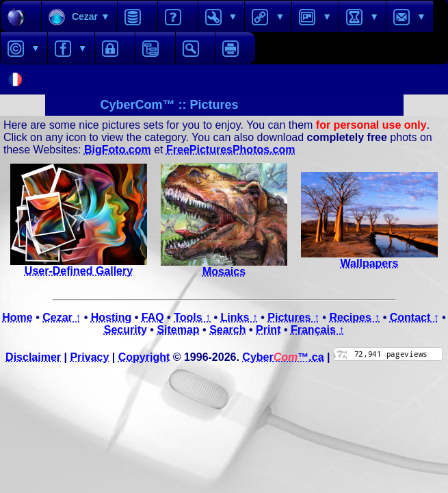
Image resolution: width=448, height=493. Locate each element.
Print (268, 330)
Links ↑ (239, 317)
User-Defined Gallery (79, 266)
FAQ (153, 317)
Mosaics (224, 267)
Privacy (89, 357)
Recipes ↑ (354, 317)
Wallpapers (369, 258)
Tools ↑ (192, 317)
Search (227, 330)
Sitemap (178, 330)
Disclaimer (33, 357)
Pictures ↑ (293, 317)
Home (17, 317)
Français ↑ (317, 330)
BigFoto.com (118, 150)
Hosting (111, 317)
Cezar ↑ (62, 317)
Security (126, 330)
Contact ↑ (414, 317)
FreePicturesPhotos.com (231, 150)
